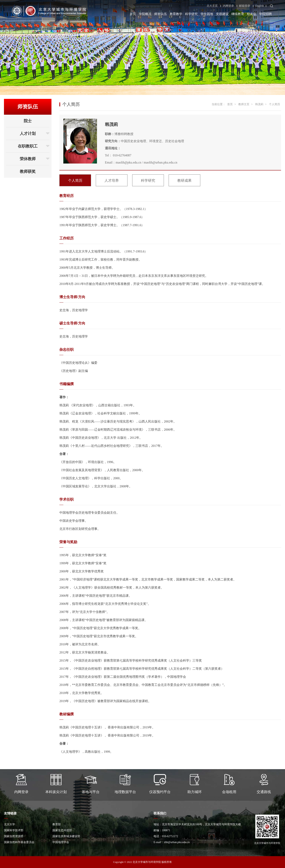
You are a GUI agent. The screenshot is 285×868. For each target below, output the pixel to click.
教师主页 (244, 104)
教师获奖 (28, 171)
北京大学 (9, 824)
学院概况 (145, 14)
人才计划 (35, 133)
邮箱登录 (245, 6)
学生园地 (207, 14)
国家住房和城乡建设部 (66, 836)
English (260, 6)
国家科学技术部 (14, 830)
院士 (28, 121)
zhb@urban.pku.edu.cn (177, 842)
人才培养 (112, 181)
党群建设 (222, 14)
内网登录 (228, 6)
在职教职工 (34, 146)
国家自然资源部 (14, 836)
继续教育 (238, 14)
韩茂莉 (259, 104)
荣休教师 (35, 159)
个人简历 (275, 104)
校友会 (252, 14)
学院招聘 (265, 14)
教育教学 (176, 14)
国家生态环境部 (62, 830)
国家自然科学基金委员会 (19, 842)
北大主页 (212, 6)
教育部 (57, 824)
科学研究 (191, 14)
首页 (133, 14)
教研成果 (184, 181)
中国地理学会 (61, 842)
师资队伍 (161, 14)
